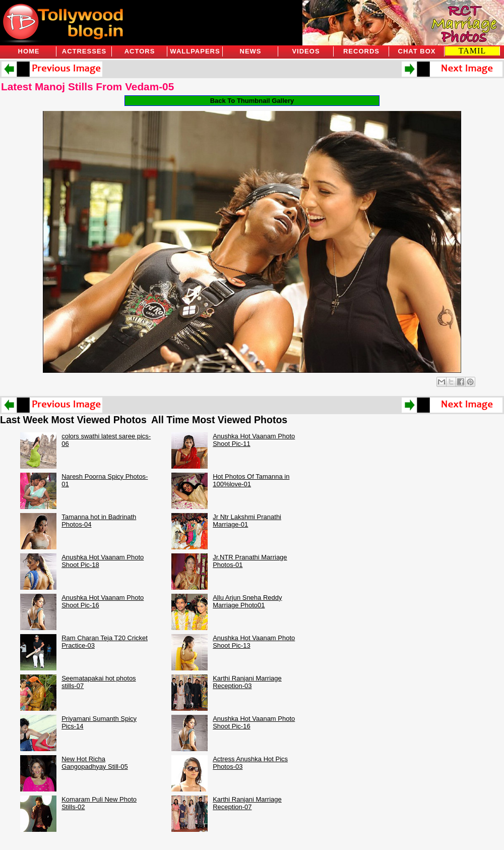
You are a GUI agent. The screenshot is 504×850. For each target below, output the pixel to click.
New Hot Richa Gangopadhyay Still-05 (95, 763)
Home (29, 51)
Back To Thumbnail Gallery (252, 101)
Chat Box (417, 51)
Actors (140, 51)
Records (361, 51)
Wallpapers (195, 51)
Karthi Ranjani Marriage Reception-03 (247, 682)
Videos (306, 51)
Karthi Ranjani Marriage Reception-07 (247, 803)
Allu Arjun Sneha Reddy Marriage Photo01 (247, 601)
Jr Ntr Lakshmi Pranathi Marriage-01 (247, 521)
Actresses (84, 51)
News (251, 51)
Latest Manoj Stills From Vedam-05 (87, 87)
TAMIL (472, 51)
